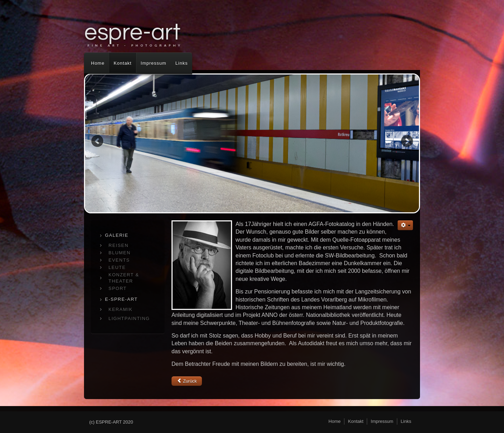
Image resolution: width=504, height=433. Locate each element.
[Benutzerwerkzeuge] (405, 225)
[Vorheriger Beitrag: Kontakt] (187, 381)
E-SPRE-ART (121, 299)
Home (98, 63)
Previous (97, 141)
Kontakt (123, 63)
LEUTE (117, 267)
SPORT (118, 288)
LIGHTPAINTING (129, 318)
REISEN (118, 245)
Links (181, 63)
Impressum (153, 63)
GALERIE (117, 235)
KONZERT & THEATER (124, 278)
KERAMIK (121, 309)
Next (407, 141)
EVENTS (119, 260)
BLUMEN (120, 253)
